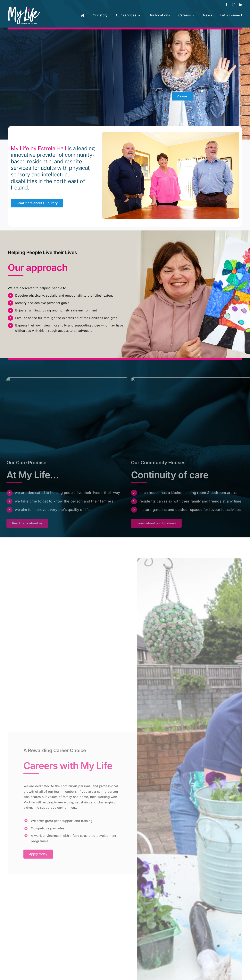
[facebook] (226, 4)
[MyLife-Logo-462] (24, 8)
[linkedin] (241, 4)
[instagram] (234, 4)
